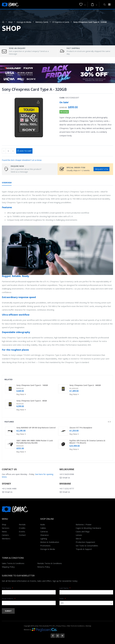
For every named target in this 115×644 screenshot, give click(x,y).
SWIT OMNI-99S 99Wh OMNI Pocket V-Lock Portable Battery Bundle (35, 442)
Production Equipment (85, 542)
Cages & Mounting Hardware (88, 528)
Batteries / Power (84, 524)
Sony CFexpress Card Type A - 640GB (85, 385)
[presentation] (108, 422)
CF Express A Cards (61, 22)
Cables (43, 528)
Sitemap (88, 626)
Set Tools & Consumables (87, 546)
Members (6, 539)
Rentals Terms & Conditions (50, 563)
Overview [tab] (7, 183)
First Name (7, 588)
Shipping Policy (8, 567)
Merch (78, 539)
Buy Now (21, 394)
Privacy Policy (61, 626)
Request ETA (102, 169)
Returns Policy (44, 567)
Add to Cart (26, 151)
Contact (22, 535)
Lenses (79, 535)
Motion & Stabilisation (50, 542)
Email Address (9, 599)
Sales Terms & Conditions (13, 563)
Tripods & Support (84, 549)
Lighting (44, 539)
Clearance (45, 535)
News (4, 531)
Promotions (45, 546)
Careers (5, 535)
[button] (82, 5)
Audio (43, 524)
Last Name (65, 588)
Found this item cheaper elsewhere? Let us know (22, 160)
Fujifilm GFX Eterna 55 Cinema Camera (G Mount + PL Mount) (87, 442)
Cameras (44, 531)
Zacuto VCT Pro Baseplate (81, 428)
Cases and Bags (83, 531)
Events (22, 531)
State (63, 599)
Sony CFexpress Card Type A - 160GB (32, 385)
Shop (10, 22)
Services (6, 528)
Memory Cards (42, 22)
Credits (22, 528)
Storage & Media (24, 22)
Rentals (22, 524)
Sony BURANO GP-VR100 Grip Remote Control (36, 428)
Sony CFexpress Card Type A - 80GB (32, 401)
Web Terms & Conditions (76, 626)
